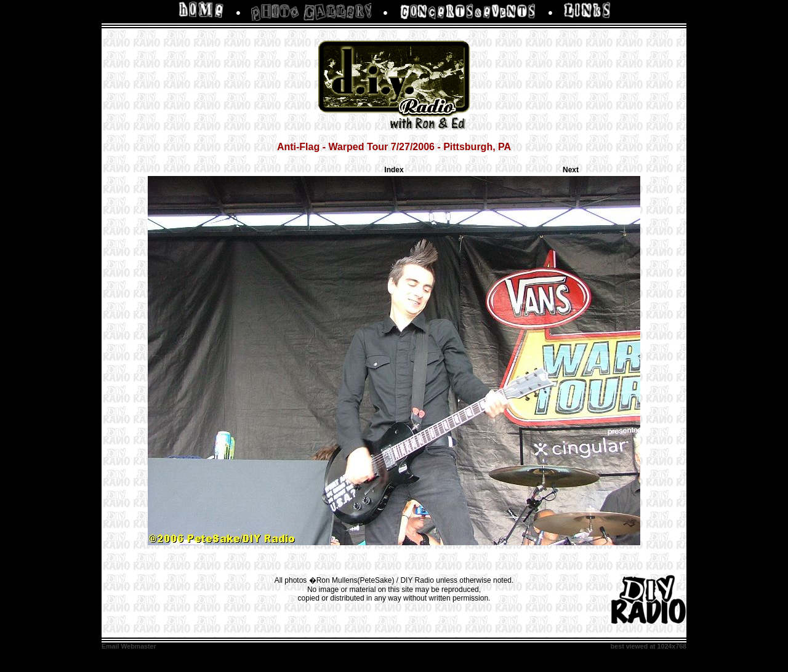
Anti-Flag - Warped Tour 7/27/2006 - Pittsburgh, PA (394, 147)
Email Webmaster (129, 646)
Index (394, 170)
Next (571, 170)
